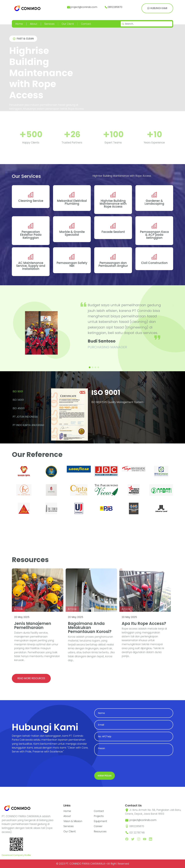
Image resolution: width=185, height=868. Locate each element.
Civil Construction (154, 263)
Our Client (68, 24)
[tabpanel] (110, 416)
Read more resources (31, 678)
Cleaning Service (31, 201)
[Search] (146, 24)
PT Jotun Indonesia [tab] (25, 417)
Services (49, 24)
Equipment (100, 821)
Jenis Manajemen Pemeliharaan (33, 626)
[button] (90, 367)
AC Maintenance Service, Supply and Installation (31, 266)
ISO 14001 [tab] (18, 400)
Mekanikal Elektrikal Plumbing (72, 202)
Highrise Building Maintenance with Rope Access (113, 204)
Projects (99, 816)
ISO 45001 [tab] (19, 408)
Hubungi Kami (157, 8)
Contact (86, 24)
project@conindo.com (143, 820)
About (34, 24)
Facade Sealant (113, 232)
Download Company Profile (16, 855)
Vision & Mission (73, 821)
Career (98, 826)
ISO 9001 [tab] (18, 391)
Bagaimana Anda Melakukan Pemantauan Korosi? (90, 628)
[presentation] (116, 764)
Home (19, 24)
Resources (100, 831)
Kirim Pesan (105, 776)
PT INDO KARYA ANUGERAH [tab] (28, 425)
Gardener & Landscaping (154, 202)
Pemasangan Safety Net (72, 264)
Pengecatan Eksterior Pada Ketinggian (31, 235)
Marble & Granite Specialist (72, 233)
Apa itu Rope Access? (144, 624)
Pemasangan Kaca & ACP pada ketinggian (154, 235)
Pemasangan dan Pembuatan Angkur (113, 264)
